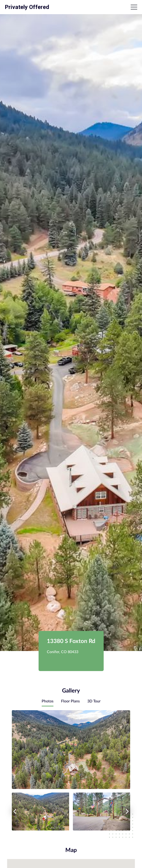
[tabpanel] (71, 770)
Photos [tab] (48, 701)
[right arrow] (127, 811)
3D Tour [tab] (94, 701)
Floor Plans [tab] (70, 701)
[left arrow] (15, 811)
